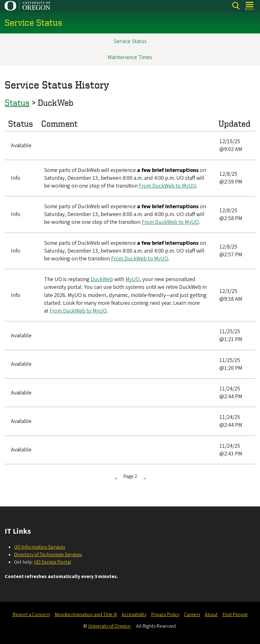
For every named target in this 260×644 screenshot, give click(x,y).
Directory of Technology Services (48, 555)
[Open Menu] (250, 6)
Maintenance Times (130, 57)
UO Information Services (39, 547)
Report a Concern (31, 615)
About (211, 615)
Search (236, 6)
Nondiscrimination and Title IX (86, 615)
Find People (235, 615)
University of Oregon (109, 626)
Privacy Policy (165, 615)
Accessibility (134, 615)
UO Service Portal (52, 562)
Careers (192, 615)
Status (17, 103)
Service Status (130, 41)
